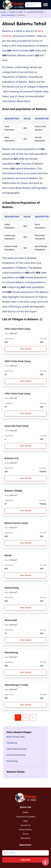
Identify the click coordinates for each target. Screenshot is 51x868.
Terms (26, 834)
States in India (16, 12)
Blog (26, 821)
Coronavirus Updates (26, 817)
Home (3, 12)
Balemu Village (13, 491)
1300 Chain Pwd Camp (18, 361)
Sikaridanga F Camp (16, 685)
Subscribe (25, 860)
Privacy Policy (25, 830)
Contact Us (26, 825)
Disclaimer (25, 838)
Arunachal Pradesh (35, 12)
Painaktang (11, 653)
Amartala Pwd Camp (17, 426)
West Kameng (8, 15)
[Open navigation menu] (46, 5)
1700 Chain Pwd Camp (17, 394)
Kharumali (11, 620)
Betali (8, 555)
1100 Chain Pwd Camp (17, 329)
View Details (26, 349)
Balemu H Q (11, 458)
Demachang (12, 588)
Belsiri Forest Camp (16, 523)
